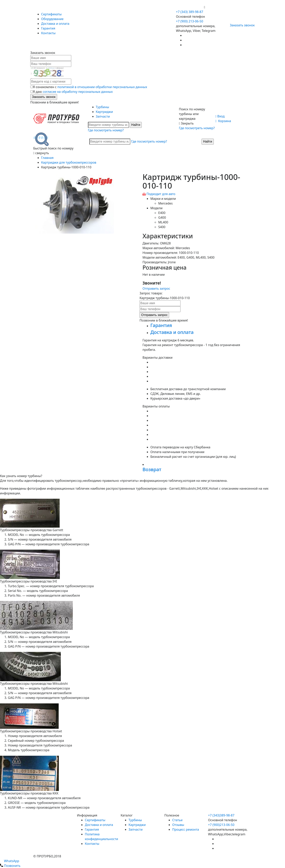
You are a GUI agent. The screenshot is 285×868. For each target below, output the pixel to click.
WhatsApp (10, 861)
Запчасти (103, 116)
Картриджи (104, 112)
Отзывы (178, 825)
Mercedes (165, 203)
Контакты (48, 33)
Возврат (152, 469)
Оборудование (52, 19)
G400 (162, 217)
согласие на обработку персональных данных (78, 92)
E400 (162, 213)
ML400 (163, 222)
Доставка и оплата (55, 24)
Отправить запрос (156, 288)
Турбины (103, 107)
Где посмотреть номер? (106, 130)
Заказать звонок (241, 25)
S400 (162, 227)
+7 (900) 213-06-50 (190, 7)
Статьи (177, 820)
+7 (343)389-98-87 (221, 815)
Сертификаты (51, 14)
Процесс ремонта (186, 829)
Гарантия (48, 28)
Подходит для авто (161, 194)
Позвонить (10, 866)
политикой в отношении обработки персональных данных (102, 87)
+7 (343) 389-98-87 (190, 12)
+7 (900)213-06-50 (221, 825)
